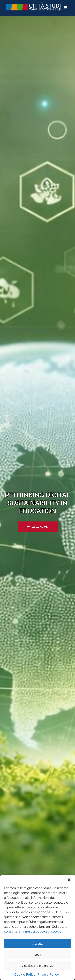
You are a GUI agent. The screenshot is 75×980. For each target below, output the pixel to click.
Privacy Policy (48, 974)
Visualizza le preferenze (37, 966)
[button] (69, 880)
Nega (38, 955)
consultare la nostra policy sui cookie (33, 931)
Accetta (37, 943)
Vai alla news (37, 527)
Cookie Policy (25, 974)
